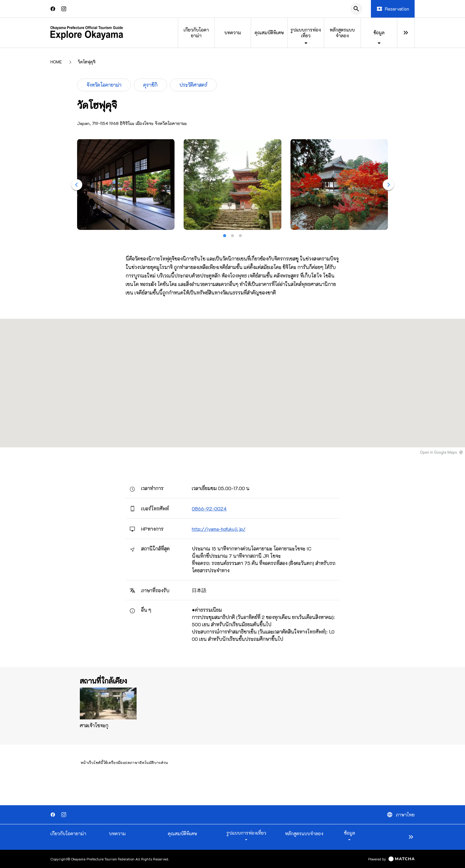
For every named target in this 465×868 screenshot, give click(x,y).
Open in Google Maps (439, 452)
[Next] (388, 185)
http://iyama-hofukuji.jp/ (219, 529)
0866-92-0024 (209, 508)
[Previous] (77, 185)
